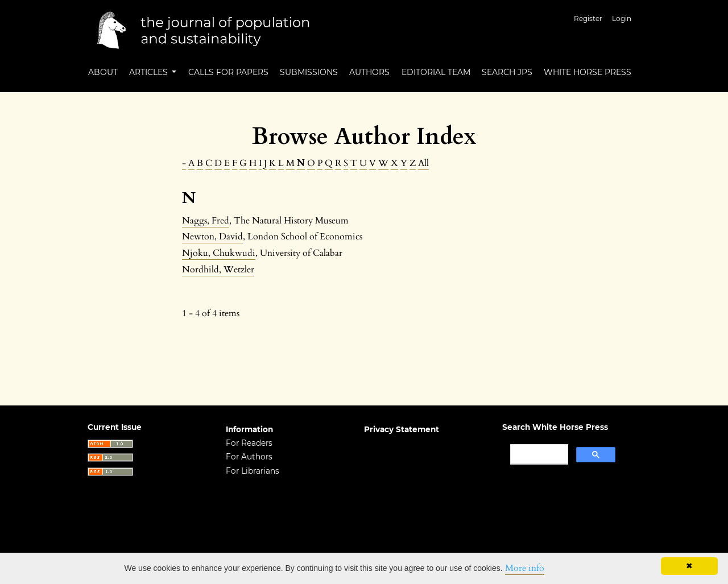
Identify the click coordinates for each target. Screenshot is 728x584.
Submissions (309, 72)
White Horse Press (588, 72)
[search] (538, 454)
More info (525, 568)
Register (588, 18)
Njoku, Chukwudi (219, 253)
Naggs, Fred (206, 221)
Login (622, 18)
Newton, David (212, 237)
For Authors (249, 457)
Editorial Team (436, 72)
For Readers (249, 443)
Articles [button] (150, 72)
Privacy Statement (402, 429)
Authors (369, 72)
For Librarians (253, 471)
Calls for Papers (228, 72)
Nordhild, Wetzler (218, 270)
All (423, 163)
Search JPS (507, 72)
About (103, 72)
